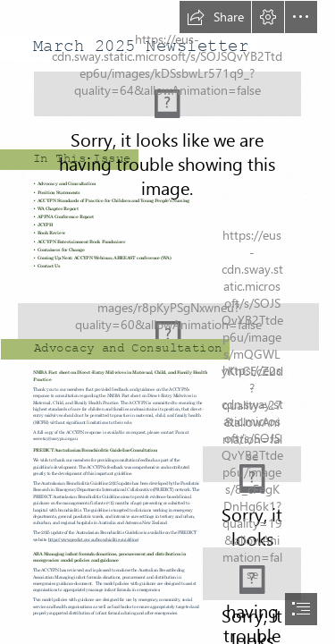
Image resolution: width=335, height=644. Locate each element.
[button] (215, 17)
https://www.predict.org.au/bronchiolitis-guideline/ (94, 539)
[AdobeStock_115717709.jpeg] (167, 319)
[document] (167, 322)
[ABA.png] (252, 574)
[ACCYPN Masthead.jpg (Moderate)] (167, 94)
